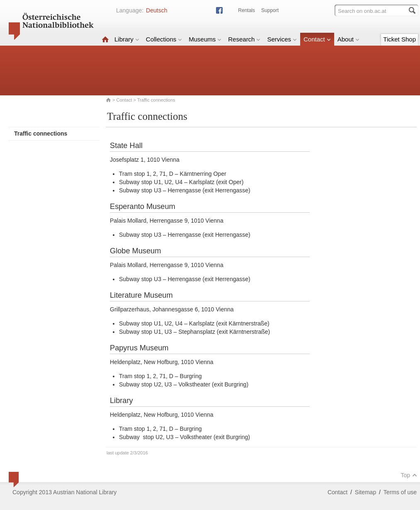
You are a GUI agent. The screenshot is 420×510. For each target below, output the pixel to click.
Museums (205, 39)
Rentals (246, 10)
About (348, 39)
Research (244, 39)
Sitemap (365, 492)
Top (409, 475)
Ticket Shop (399, 39)
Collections (164, 39)
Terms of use (400, 492)
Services (282, 39)
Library (127, 39)
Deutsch (157, 10)
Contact (317, 39)
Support (270, 10)
